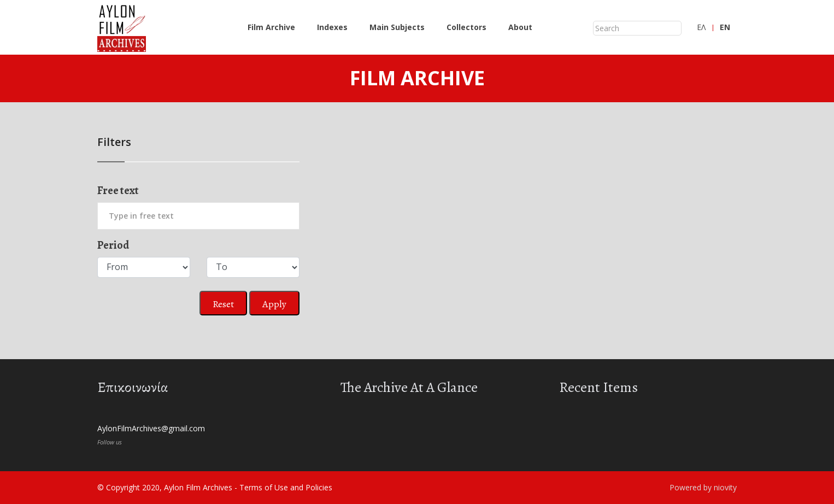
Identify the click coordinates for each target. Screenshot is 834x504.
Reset (223, 304)
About (520, 27)
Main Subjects (397, 27)
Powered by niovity (703, 487)
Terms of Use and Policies (286, 487)
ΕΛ (701, 27)
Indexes (332, 27)
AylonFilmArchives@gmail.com (151, 428)
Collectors (466, 27)
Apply (274, 304)
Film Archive (271, 27)
